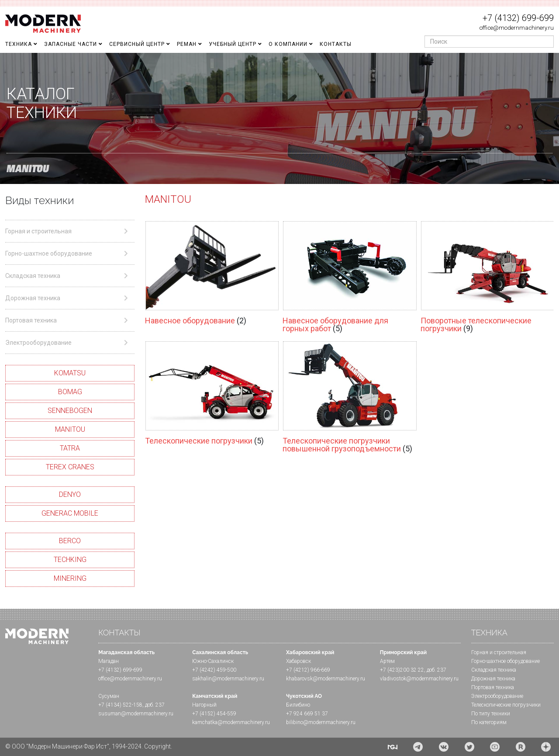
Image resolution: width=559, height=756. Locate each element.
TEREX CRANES (70, 467)
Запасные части (71, 44)
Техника (19, 44)
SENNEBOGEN (70, 411)
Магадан (109, 661)
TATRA (70, 448)
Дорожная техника (493, 679)
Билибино (298, 705)
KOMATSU (70, 373)
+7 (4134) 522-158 (120, 705)
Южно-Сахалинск (213, 661)
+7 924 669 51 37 (307, 714)
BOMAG (70, 392)
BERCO (70, 541)
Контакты (336, 44)
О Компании (288, 44)
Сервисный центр (137, 44)
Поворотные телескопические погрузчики (476, 324)
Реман (187, 44)
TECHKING (70, 560)
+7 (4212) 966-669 (308, 670)
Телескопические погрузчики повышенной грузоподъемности (343, 445)
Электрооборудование (497, 696)
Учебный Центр (233, 44)
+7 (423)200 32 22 (402, 670)
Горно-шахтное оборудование (506, 661)
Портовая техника (493, 687)
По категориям (489, 722)
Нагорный (204, 705)
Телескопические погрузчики (200, 441)
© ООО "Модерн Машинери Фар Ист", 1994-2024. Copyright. (89, 746)
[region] (279, 118)
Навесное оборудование (191, 321)
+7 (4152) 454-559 (214, 714)
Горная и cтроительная (499, 652)
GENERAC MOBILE (70, 513)
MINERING (70, 578)
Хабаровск (298, 661)
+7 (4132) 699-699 (518, 18)
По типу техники (491, 714)
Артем (387, 661)
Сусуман (109, 696)
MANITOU (70, 429)
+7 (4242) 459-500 (214, 670)
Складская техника (494, 670)
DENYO (70, 494)
